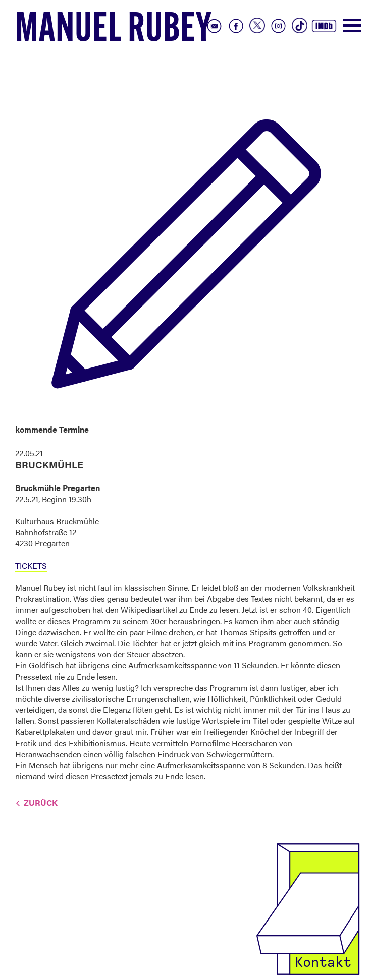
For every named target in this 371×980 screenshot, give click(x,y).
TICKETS (31, 565)
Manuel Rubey (114, 31)
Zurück (41, 802)
